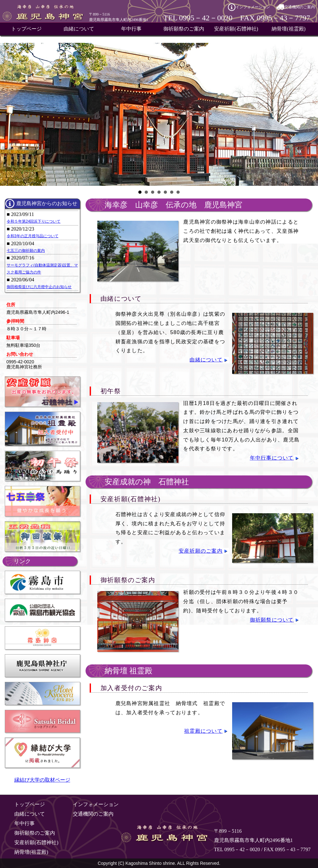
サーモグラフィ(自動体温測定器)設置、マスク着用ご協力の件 (42, 269)
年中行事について (272, 458)
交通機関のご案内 (300, 7)
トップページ (26, 29)
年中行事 (131, 29)
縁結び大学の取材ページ (42, 780)
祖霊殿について (203, 731)
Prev (8, 114)
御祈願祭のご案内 (184, 29)
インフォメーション (253, 7)
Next (310, 114)
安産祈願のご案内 (201, 551)
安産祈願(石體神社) (236, 29)
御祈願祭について (272, 620)
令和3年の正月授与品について (33, 236)
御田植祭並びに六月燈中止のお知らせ (39, 287)
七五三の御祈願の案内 (26, 251)
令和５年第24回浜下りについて (34, 221)
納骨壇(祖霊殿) (289, 29)
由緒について (79, 29)
